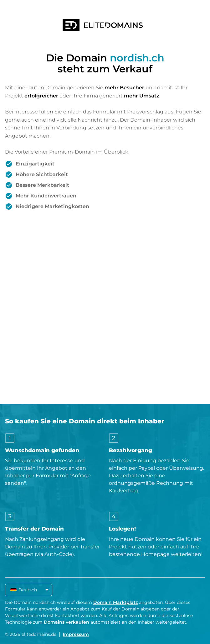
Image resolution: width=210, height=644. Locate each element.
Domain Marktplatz (115, 602)
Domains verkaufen (67, 622)
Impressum (76, 634)
